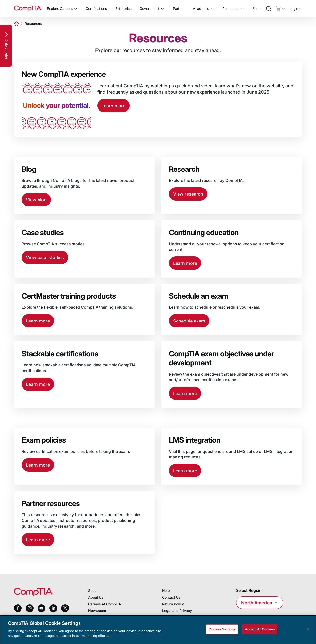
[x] (65, 608)
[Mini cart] (280, 9)
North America (260, 603)
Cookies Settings (222, 629)
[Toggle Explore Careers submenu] (76, 9)
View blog (36, 200)
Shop (257, 9)
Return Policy (173, 604)
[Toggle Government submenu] (162, 9)
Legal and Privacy (177, 611)
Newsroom (97, 611)
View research (188, 194)
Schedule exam (189, 321)
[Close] (308, 629)
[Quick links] (6, 46)
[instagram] (30, 608)
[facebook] (18, 608)
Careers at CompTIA (105, 604)
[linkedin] (53, 608)
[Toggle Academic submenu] (212, 9)
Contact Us (171, 597)
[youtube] (41, 608)
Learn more (113, 106)
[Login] (296, 9)
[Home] (28, 9)
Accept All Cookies (260, 629)
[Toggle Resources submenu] (242, 9)
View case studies (45, 257)
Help (166, 591)
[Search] (269, 9)
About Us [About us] (96, 597)
